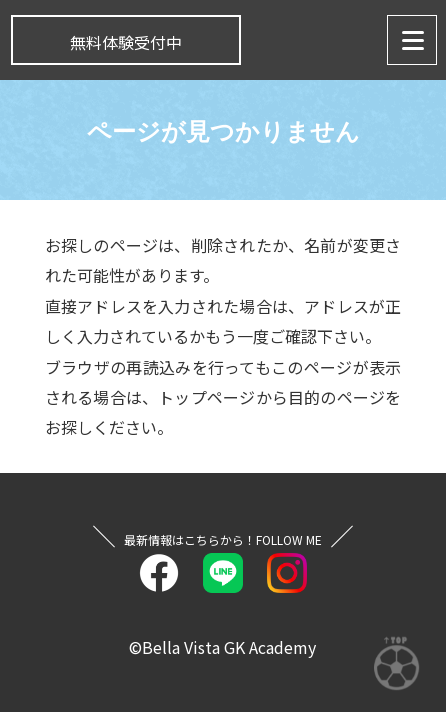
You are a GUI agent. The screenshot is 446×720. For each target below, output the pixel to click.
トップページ (206, 397)
